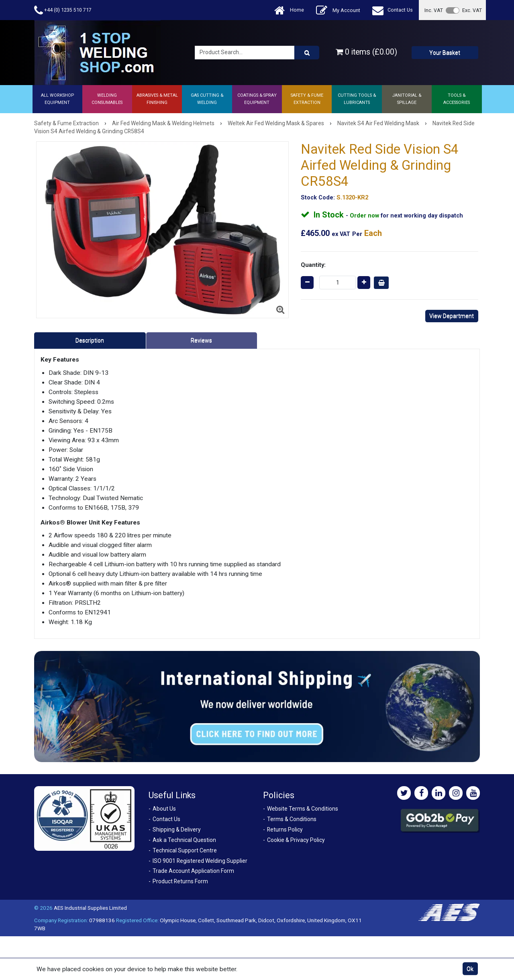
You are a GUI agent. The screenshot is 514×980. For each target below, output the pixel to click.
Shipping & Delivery (177, 830)
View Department (452, 316)
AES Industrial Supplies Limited (90, 908)
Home (289, 10)
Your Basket (445, 53)
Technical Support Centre (185, 850)
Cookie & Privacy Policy (296, 840)
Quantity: (313, 265)
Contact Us (393, 10)
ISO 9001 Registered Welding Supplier (200, 861)
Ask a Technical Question (184, 840)
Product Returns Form (180, 881)
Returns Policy (285, 830)
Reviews (201, 340)
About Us (164, 809)
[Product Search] (307, 53)
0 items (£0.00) (366, 52)
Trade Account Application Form (193, 871)
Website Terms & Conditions (303, 809)
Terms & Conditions (292, 819)
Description (90, 340)
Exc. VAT (472, 10)
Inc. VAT (434, 10)
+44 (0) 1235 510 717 (63, 10)
